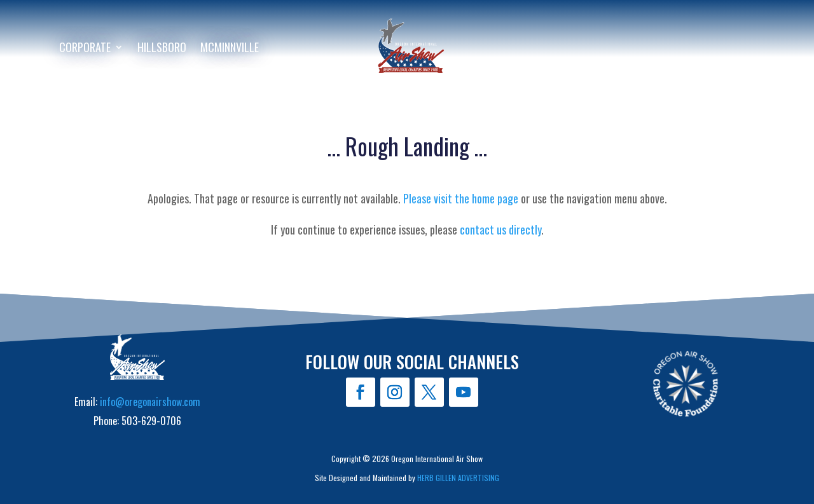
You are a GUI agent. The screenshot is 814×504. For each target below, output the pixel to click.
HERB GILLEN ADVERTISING (458, 478)
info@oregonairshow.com (150, 402)
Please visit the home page (461, 198)
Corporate (85, 49)
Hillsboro (162, 49)
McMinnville (230, 49)
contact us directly (500, 229)
